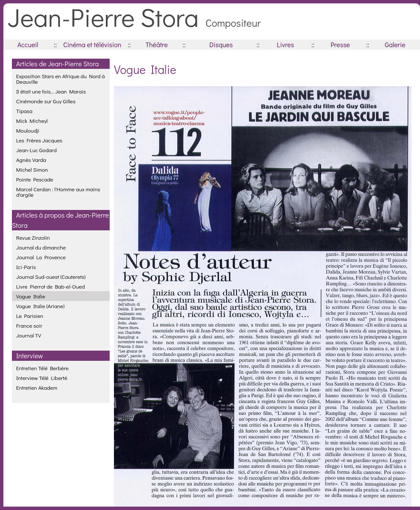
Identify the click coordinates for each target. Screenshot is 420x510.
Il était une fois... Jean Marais (51, 91)
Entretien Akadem (37, 387)
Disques (221, 44)
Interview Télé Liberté (42, 378)
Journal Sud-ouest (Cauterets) (51, 276)
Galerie (395, 44)
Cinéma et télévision (92, 44)
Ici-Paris (26, 267)
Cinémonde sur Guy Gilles (46, 101)
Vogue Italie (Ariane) (40, 306)
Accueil (28, 44)
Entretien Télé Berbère (42, 368)
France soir (29, 325)
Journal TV (29, 335)
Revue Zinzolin (33, 237)
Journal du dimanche (41, 247)
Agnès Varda (31, 160)
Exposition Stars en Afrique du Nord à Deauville (61, 79)
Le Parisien (30, 316)
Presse (340, 44)
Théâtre (157, 44)
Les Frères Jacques (39, 140)
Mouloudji (28, 130)
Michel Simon (32, 169)
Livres (285, 44)
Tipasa (24, 111)
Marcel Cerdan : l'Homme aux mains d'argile (58, 192)
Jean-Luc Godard (36, 150)
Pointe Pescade (35, 179)
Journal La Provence (41, 257)
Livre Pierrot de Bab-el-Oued (51, 286)
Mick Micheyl (32, 120)
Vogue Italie (31, 296)
